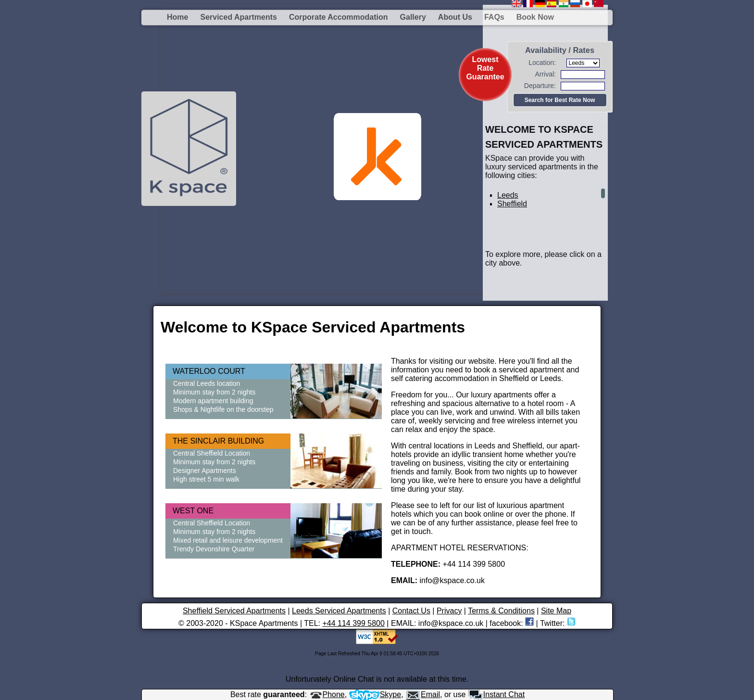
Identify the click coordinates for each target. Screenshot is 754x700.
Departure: (540, 86)
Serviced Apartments (238, 17)
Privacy (449, 611)
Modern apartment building (213, 401)
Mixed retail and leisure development (228, 540)
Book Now (535, 17)
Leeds (508, 195)
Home (177, 17)
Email (423, 694)
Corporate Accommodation (339, 17)
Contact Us (411, 611)
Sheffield (512, 204)
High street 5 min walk (206, 479)
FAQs (494, 17)
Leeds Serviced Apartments (339, 611)
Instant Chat (496, 694)
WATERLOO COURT (209, 371)
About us (455, 17)
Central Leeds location (207, 383)
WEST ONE (193, 511)
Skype (375, 694)
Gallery (413, 17)
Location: (542, 63)
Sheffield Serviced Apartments (234, 611)
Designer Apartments (205, 471)
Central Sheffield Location (212, 453)
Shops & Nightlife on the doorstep (223, 409)
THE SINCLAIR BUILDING (218, 441)
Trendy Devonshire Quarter (214, 549)
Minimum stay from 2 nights (214, 392)
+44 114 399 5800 (353, 623)
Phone (327, 694)
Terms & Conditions (501, 611)
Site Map (556, 611)
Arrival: (545, 74)
